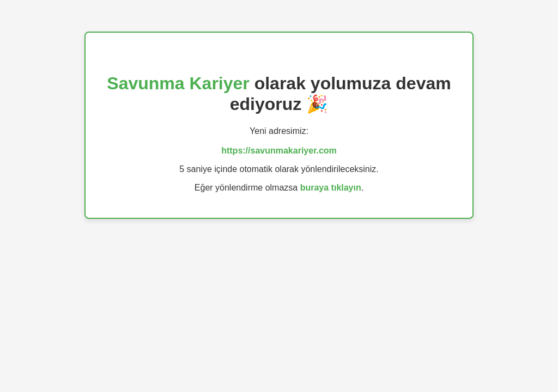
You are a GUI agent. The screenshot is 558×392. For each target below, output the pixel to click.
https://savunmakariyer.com (279, 151)
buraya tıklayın (331, 188)
